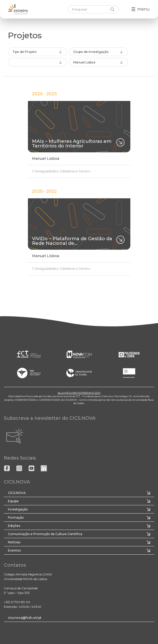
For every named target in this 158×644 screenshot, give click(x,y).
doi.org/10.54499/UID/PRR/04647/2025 (79, 393)
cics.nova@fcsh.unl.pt (25, 618)
